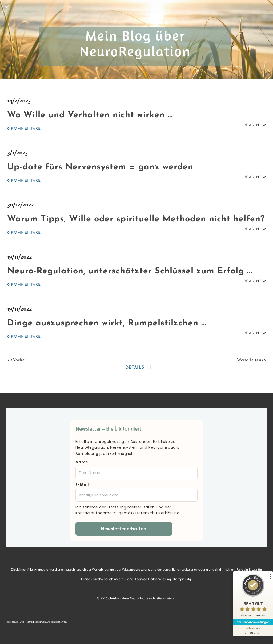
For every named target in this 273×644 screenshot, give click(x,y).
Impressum (12, 622)
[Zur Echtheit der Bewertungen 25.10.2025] (253, 630)
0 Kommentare (24, 129)
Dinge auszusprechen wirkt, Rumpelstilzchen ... (107, 323)
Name (82, 462)
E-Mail (83, 485)
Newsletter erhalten (124, 529)
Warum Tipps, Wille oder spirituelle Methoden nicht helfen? (136, 219)
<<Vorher (17, 360)
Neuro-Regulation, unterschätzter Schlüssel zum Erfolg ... (130, 271)
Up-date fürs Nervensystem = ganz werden (100, 167)
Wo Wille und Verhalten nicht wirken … (90, 115)
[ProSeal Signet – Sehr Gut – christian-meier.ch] (253, 597)
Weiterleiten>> (252, 360)
